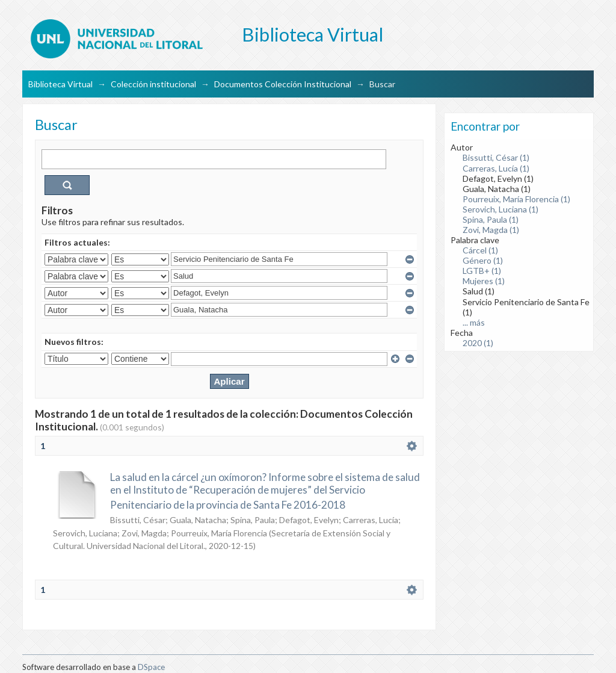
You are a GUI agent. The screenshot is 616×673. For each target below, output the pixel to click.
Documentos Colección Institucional (283, 84)
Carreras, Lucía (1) (496, 168)
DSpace (151, 667)
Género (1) (483, 260)
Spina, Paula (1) (491, 219)
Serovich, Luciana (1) (500, 209)
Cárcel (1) (480, 250)
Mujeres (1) (484, 281)
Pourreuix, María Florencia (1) (516, 199)
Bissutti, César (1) (496, 157)
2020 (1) (478, 343)
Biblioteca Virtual (60, 84)
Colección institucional (153, 84)
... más (474, 322)
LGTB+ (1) (482, 271)
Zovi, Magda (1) (491, 230)
